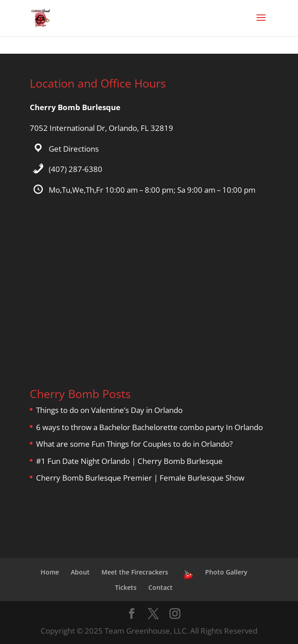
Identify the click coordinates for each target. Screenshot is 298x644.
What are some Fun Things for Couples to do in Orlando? (134, 444)
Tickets (126, 587)
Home (50, 572)
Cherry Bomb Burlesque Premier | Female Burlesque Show (140, 478)
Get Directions (74, 149)
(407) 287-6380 (76, 169)
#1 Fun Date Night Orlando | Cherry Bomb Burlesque (129, 461)
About (80, 572)
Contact (160, 587)
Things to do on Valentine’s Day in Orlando (109, 410)
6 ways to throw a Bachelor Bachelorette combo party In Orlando (149, 427)
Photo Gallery (226, 572)
